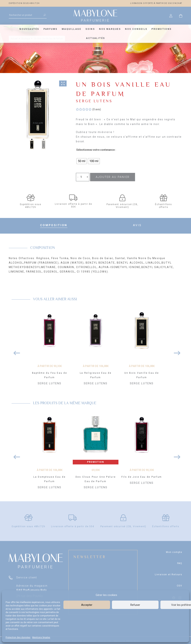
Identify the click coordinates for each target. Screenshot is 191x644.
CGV (180, 585)
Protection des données (18, 637)
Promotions (161, 29)
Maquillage (71, 29)
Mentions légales (41, 637)
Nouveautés (29, 29)
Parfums (50, 29)
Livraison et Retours (169, 574)
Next (176, 350)
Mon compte (174, 551)
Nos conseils (136, 29)
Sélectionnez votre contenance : (96, 150)
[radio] (82, 161)
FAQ (180, 562)
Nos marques (110, 29)
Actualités (95, 38)
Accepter (87, 605)
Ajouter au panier (112, 177)
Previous (15, 350)
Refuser (135, 605)
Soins (90, 29)
